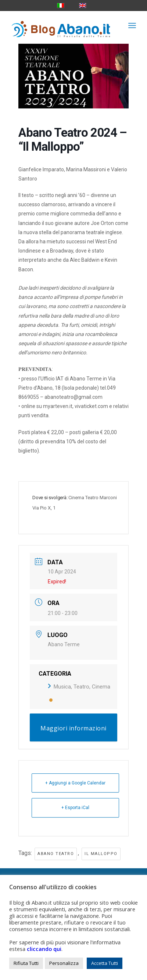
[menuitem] (132, 25)
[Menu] (132, 25)
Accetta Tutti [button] (105, 963)
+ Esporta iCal (75, 808)
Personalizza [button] (64, 963)
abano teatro (56, 854)
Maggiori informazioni (73, 728)
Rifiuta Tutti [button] (26, 963)
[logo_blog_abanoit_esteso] (61, 25)
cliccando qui (44, 949)
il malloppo (101, 854)
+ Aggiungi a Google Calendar (75, 783)
